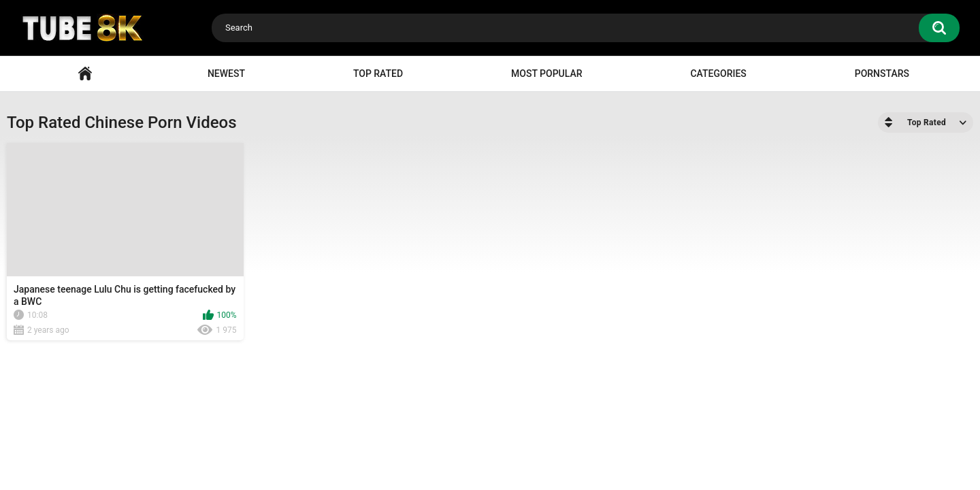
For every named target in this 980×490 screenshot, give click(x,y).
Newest (226, 73)
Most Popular (547, 73)
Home (85, 74)
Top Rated (378, 73)
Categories (718, 73)
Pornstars (882, 73)
